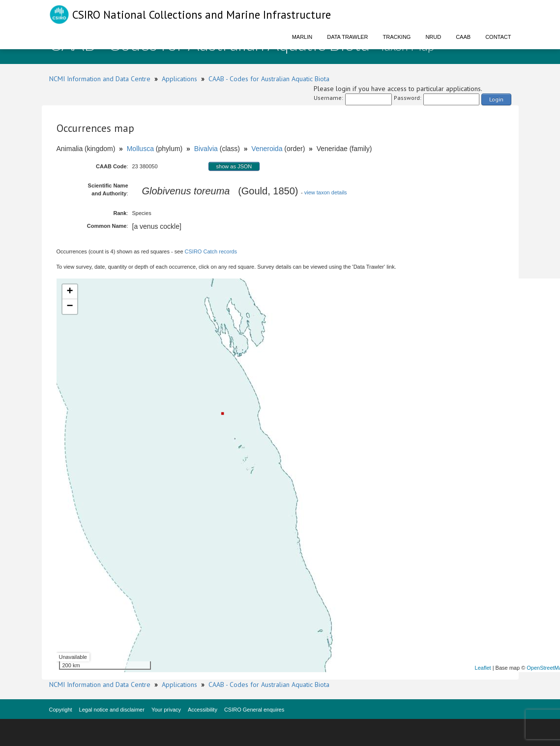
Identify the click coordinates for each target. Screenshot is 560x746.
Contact (498, 37)
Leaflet (483, 668)
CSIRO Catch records (211, 251)
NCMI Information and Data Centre (100, 79)
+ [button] (70, 292)
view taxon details (326, 192)
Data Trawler (347, 37)
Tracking (397, 37)
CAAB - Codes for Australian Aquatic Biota (269, 79)
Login (496, 99)
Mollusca (140, 149)
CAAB (463, 37)
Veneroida (267, 149)
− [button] (70, 307)
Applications (179, 79)
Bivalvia (206, 149)
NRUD (433, 37)
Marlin (302, 37)
